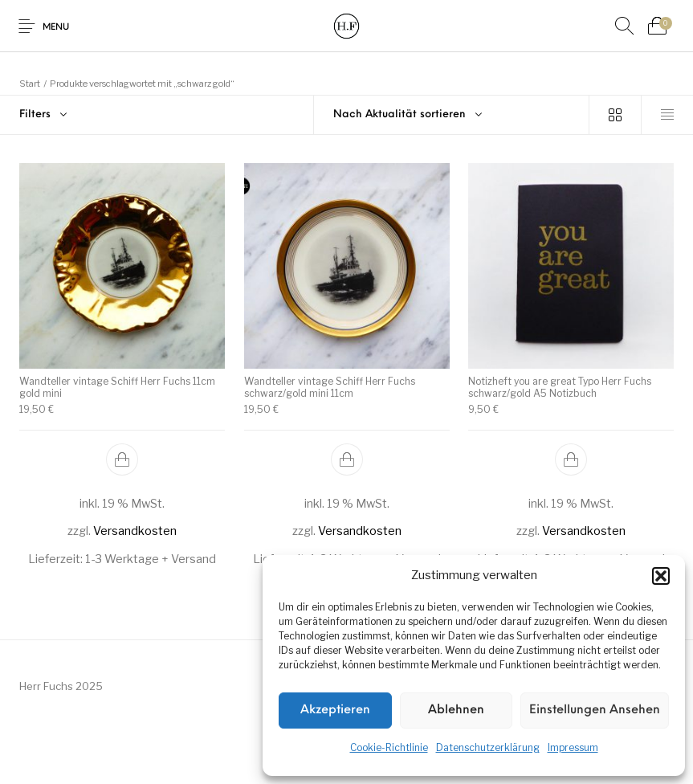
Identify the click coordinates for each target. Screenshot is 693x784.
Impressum (573, 747)
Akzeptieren (335, 710)
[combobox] (451, 115)
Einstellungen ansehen (595, 710)
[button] (661, 576)
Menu (56, 28)
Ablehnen (456, 710)
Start (30, 84)
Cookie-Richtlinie (389, 747)
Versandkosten (135, 531)
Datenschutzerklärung (488, 747)
